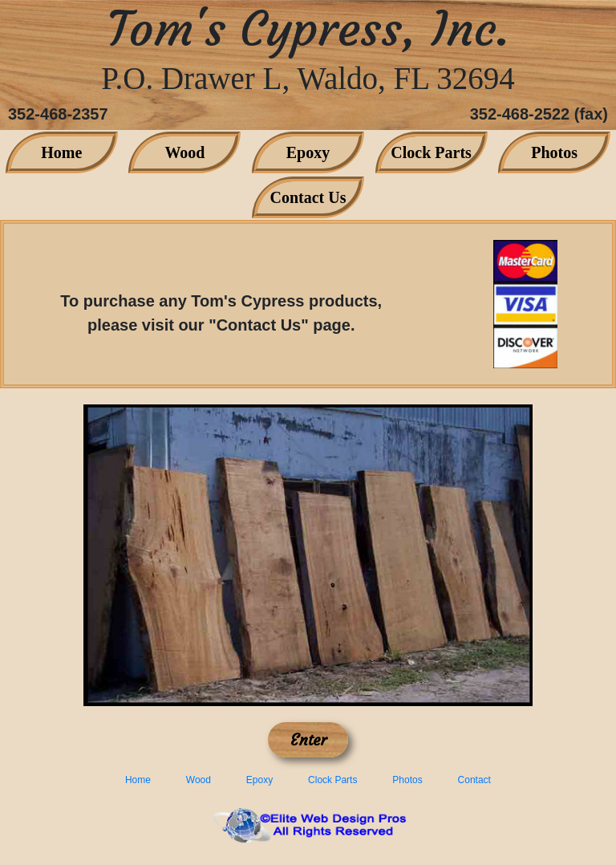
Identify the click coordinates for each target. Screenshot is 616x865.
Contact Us (308, 197)
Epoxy (308, 152)
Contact (474, 780)
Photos (554, 152)
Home (61, 152)
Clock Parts (431, 152)
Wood (184, 152)
